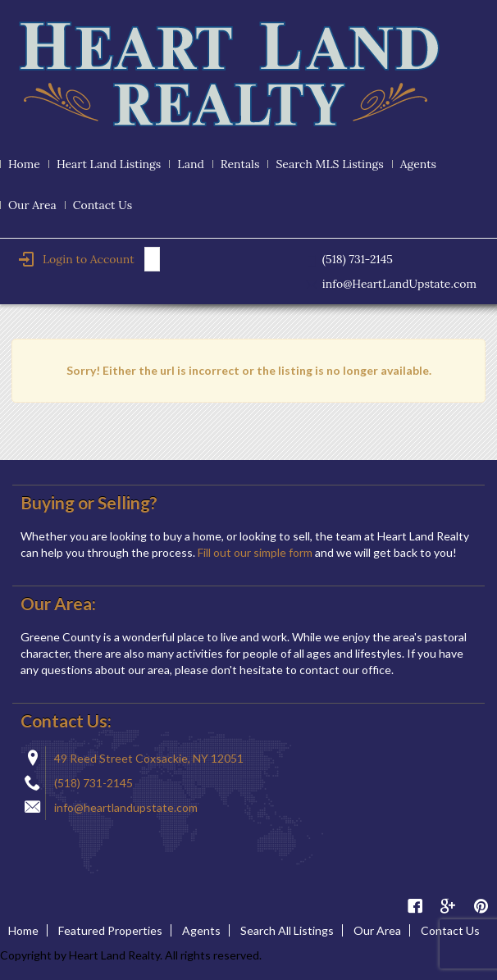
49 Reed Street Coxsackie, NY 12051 (149, 758)
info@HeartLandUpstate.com (399, 284)
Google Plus (448, 906)
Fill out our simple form (255, 552)
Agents (418, 164)
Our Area (32, 205)
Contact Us (103, 205)
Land (191, 164)
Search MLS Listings (329, 164)
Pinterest (481, 906)
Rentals (240, 164)
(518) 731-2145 (93, 783)
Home (24, 164)
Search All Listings (287, 930)
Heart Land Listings (109, 164)
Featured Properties (110, 930)
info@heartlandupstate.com (126, 807)
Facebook (415, 906)
